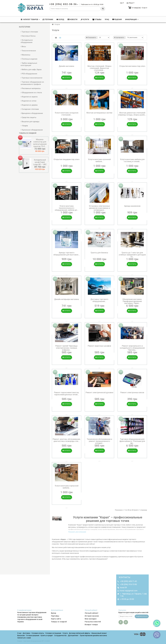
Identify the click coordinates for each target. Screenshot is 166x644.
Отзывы (97, 19)
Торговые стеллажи (29, 32)
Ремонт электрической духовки (99, 393)
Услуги (85, 19)
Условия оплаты (38, 633)
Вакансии (21, 635)
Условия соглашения (53, 633)
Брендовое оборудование (32, 113)
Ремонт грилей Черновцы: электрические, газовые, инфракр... (67, 348)
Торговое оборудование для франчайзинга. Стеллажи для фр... (132, 441)
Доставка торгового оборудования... (99, 300)
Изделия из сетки (28, 101)
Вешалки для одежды (30, 122)
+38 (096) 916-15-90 (129, 584)
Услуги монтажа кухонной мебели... (99, 160)
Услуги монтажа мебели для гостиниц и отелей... (132, 160)
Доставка (26, 633)
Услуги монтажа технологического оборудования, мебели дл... (67, 208)
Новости (72, 19)
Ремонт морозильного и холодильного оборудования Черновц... (132, 348)
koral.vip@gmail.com (129, 591)
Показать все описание (77, 532)
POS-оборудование (29, 74)
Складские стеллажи (30, 109)
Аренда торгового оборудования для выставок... (67, 254)
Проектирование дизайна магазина (93, 635)
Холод (60, 19)
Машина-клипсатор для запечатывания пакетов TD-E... (40, 143)
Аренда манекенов (132, 206)
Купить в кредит (47, 635)
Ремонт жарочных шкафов (99, 346)
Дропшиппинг (73, 635)
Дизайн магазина (67, 66)
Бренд (54, 613)
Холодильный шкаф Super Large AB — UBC (40, 162)
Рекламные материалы (31, 88)
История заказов (92, 616)
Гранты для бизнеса (99, 253)
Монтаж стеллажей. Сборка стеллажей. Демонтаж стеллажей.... (99, 68)
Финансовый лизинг (99, 633)
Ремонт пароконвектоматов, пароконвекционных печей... (67, 394)
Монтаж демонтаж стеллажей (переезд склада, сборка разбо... (132, 114)
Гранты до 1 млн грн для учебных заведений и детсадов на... (132, 255)
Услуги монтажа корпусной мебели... (67, 487)
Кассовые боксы (28, 36)
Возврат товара (91, 625)
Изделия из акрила (29, 97)
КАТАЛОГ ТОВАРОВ (30, 19)
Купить (67, 78)
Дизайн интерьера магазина (67, 299)
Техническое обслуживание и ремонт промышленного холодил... (99, 441)
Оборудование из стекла (31, 93)
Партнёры (55, 616)
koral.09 (124, 588)
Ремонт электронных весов (132, 393)
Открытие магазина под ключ (132, 66)
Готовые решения (33, 635)
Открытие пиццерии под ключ (67, 159)
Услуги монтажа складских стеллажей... (67, 114)
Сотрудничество (60, 635)
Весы (23, 47)
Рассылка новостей (93, 622)
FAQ (107, 19)
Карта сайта (56, 619)
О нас (19, 633)
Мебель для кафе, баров (31, 70)
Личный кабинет (92, 613)
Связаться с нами (24, 638)
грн (122, 3)
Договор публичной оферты (80, 633)
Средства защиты (28, 117)
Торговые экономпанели (31, 78)
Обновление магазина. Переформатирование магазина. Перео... (132, 301)
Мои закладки (91, 619)
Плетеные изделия (29, 59)
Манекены (25, 55)
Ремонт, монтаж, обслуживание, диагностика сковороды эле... (67, 440)
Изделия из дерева (29, 105)
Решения (117, 19)
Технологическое (28, 51)
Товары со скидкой (59, 622)
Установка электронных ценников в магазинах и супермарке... (99, 208)
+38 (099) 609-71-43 (129, 581)
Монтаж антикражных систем (99, 113)
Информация (132, 19)
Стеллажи (48, 19)
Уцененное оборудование (32, 130)
